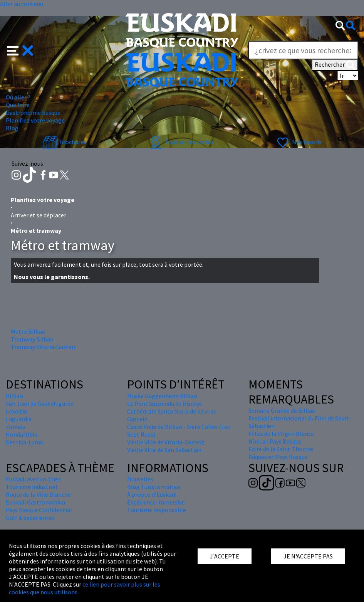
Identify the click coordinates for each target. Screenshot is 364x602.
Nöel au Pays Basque (275, 441)
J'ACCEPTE (225, 556)
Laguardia (19, 419)
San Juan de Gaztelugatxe (40, 404)
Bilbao (14, 396)
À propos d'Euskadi (152, 494)
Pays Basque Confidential (39, 510)
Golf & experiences (30, 518)
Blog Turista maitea (153, 487)
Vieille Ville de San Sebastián (164, 450)
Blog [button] (12, 128)
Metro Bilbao (28, 331)
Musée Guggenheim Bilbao (162, 396)
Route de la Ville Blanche (38, 494)
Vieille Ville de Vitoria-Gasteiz (166, 442)
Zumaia (16, 427)
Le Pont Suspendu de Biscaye (165, 404)
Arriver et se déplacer (39, 215)
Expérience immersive (156, 502)
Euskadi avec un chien (34, 479)
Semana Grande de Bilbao (282, 410)
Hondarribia (22, 434)
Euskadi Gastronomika (35, 502)
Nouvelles (140, 479)
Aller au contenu (22, 4)
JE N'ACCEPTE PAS (308, 556)
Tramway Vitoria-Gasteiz (44, 347)
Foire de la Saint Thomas (281, 449)
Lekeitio (17, 411)
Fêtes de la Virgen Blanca (281, 434)
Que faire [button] (18, 105)
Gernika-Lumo (25, 442)
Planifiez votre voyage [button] (35, 120)
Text (352, 34)
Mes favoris (298, 142)
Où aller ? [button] (18, 97)
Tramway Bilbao (32, 339)
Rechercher (335, 65)
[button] (20, 50)
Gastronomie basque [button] (33, 113)
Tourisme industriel (32, 487)
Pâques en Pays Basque (278, 457)
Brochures (64, 142)
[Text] (303, 50)
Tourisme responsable (157, 510)
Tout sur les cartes (181, 142)
